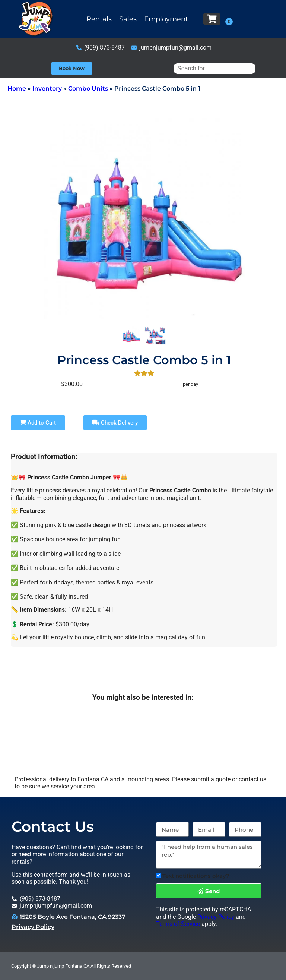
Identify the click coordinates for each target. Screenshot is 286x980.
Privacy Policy (33, 927)
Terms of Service (178, 924)
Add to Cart (38, 423)
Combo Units (88, 89)
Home (17, 89)
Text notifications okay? (196, 876)
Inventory (47, 89)
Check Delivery (115, 423)
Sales (128, 19)
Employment (166, 19)
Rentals (99, 19)
